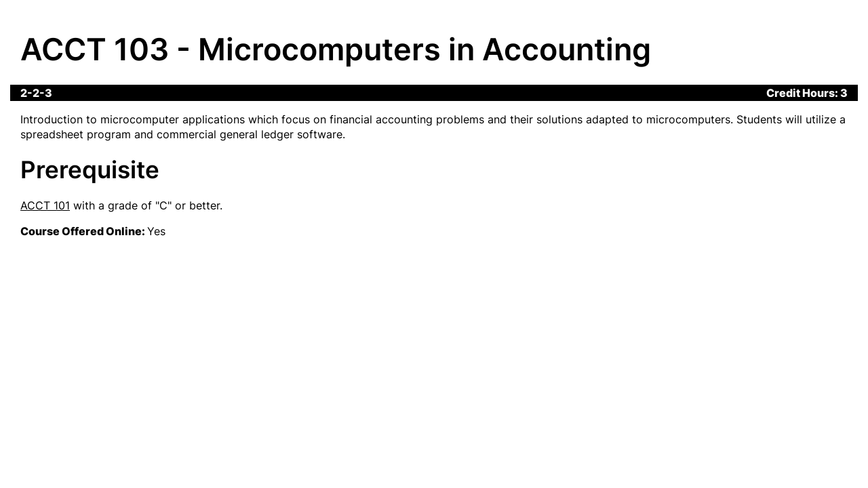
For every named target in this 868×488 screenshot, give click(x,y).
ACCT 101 (45, 205)
